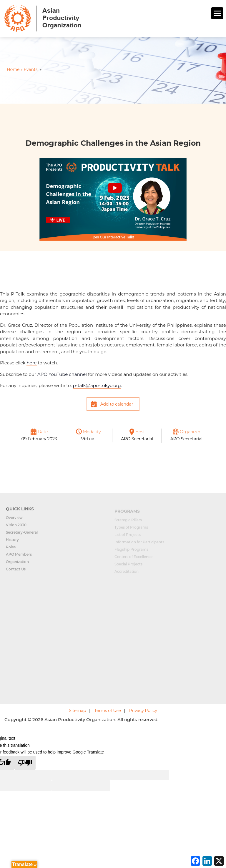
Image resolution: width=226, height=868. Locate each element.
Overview (14, 520)
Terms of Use (108, 711)
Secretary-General (22, 535)
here (31, 363)
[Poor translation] (25, 763)
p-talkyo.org (97, 385)
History (12, 542)
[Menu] (217, 13)
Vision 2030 (16, 528)
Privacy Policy (143, 711)
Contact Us (16, 572)
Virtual (88, 439)
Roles (11, 550)
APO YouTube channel (62, 374)
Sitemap (78, 711)
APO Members (19, 557)
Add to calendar (117, 404)
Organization (17, 564)
